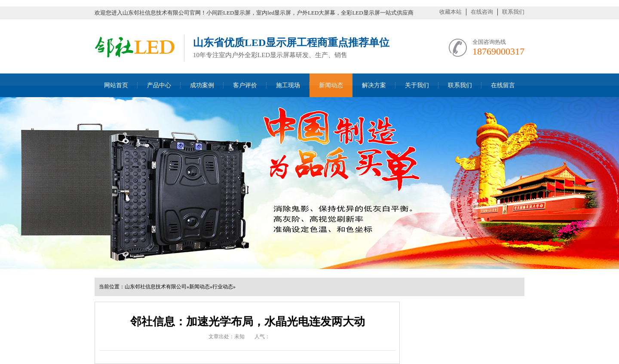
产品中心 (159, 85)
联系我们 (513, 12)
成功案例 (202, 85)
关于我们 (417, 85)
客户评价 (245, 85)
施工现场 (288, 85)
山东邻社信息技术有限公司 (156, 287)
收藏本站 (450, 12)
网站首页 (116, 85)
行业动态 (223, 287)
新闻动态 (331, 85)
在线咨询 (482, 12)
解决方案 (374, 85)
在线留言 (503, 85)
